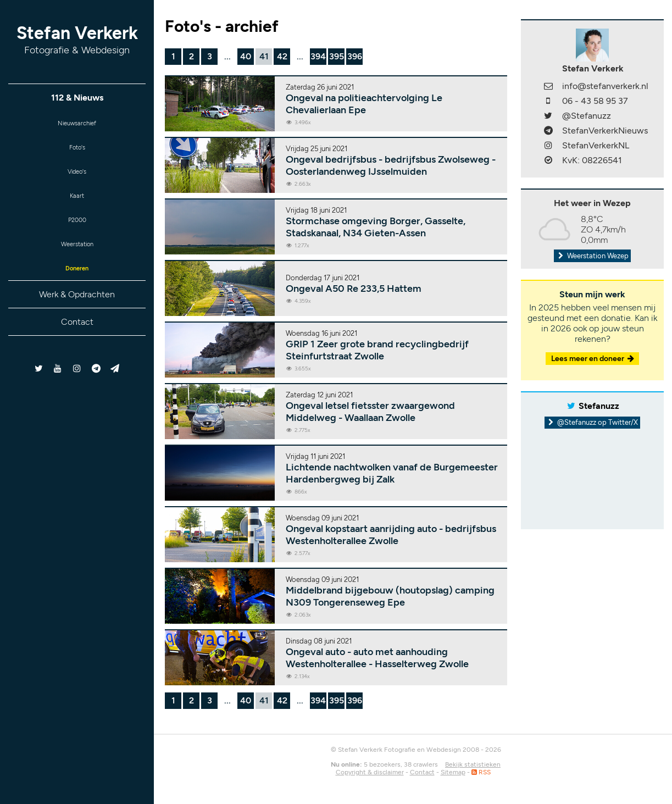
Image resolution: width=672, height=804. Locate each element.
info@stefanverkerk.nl (605, 86)
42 (282, 56)
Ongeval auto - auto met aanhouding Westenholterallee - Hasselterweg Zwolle (377, 658)
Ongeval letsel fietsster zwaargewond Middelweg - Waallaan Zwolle (370, 412)
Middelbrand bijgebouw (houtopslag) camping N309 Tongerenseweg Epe (390, 596)
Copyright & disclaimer (370, 772)
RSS (481, 772)
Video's (77, 178)
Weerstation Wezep (592, 256)
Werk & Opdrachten (77, 314)
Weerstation (77, 259)
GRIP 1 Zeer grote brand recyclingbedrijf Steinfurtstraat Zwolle (377, 350)
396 (355, 56)
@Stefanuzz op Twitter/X (593, 422)
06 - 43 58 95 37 (595, 101)
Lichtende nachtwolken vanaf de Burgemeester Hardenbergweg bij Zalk (392, 473)
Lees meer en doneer (593, 359)
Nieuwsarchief (77, 124)
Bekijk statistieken (473, 764)
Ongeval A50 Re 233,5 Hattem (354, 289)
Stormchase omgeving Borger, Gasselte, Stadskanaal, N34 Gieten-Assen (376, 227)
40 (246, 56)
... (227, 56)
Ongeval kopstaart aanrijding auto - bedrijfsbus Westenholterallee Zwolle (391, 535)
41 (264, 56)
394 (318, 56)
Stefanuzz (599, 406)
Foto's (77, 151)
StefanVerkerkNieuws (605, 131)
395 (337, 56)
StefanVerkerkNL (596, 145)
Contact (77, 341)
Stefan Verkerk (77, 39)
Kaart (77, 205)
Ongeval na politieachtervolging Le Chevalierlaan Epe (364, 104)
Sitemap (453, 772)
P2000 (77, 232)
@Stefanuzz (587, 116)
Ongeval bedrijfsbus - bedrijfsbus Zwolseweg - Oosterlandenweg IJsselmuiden (391, 165)
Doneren (77, 286)
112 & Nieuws (77, 98)
